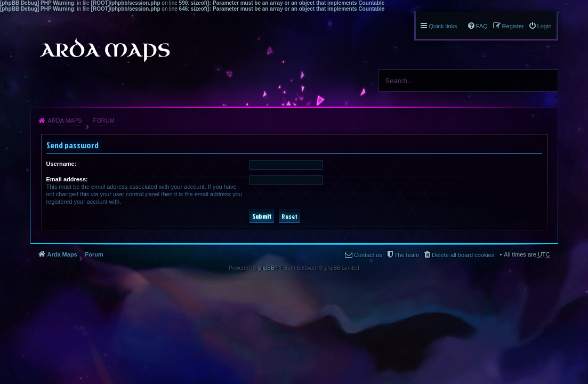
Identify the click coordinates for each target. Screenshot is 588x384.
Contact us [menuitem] (368, 255)
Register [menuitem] (513, 26)
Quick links (443, 26)
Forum (103, 121)
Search (546, 81)
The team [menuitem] (407, 255)
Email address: (67, 179)
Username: (62, 164)
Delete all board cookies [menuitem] (463, 255)
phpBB (267, 268)
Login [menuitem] (545, 26)
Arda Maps (65, 121)
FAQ (482, 26)
